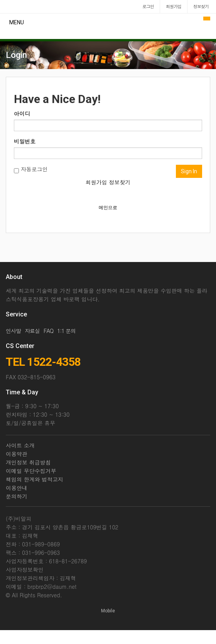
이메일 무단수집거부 (31, 471)
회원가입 (96, 182)
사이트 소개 (20, 445)
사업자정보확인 (25, 570)
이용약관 (17, 454)
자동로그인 (31, 169)
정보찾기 (120, 182)
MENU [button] (17, 22)
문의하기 (17, 496)
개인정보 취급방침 (28, 462)
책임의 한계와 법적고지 (35, 479)
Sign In (189, 171)
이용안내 (17, 488)
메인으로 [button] (108, 208)
